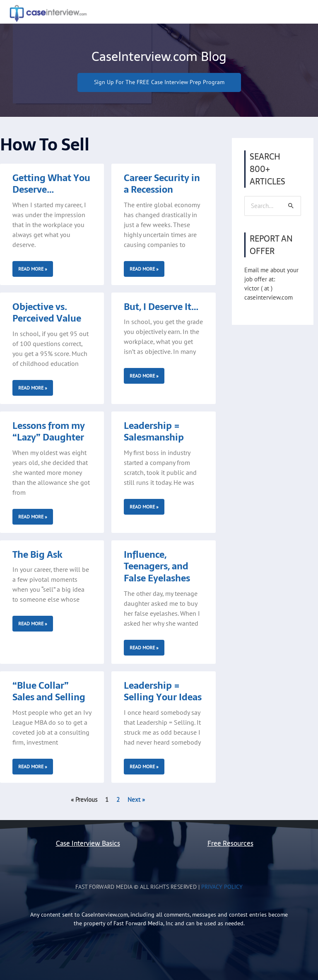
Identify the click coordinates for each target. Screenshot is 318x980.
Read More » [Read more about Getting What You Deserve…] (33, 269)
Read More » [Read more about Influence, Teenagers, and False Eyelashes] (144, 647)
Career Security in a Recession (162, 184)
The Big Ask (37, 554)
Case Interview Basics (88, 843)
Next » (136, 800)
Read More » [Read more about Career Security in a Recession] (144, 269)
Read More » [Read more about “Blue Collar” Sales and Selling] (33, 766)
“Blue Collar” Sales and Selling (49, 691)
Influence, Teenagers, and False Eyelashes (157, 566)
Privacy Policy (222, 887)
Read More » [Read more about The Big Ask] (33, 623)
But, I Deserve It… (161, 307)
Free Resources (230, 843)
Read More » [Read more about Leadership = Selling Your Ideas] (144, 766)
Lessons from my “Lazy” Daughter (49, 432)
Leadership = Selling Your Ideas (163, 691)
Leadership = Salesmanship (154, 432)
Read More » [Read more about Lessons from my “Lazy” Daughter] (33, 517)
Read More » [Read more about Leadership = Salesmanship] (144, 507)
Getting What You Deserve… (51, 184)
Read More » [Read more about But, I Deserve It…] (144, 376)
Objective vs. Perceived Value (47, 313)
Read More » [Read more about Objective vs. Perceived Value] (33, 388)
